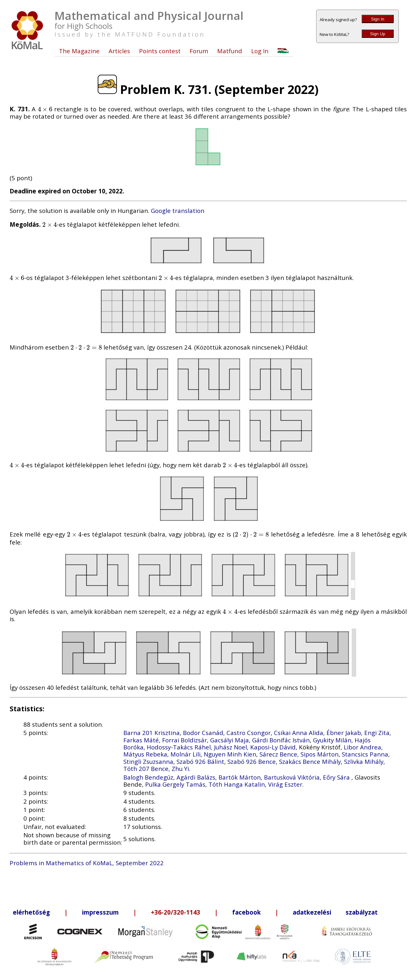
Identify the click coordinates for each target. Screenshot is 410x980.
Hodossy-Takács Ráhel (179, 747)
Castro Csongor (249, 733)
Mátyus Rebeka (145, 754)
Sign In (378, 19)
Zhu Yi (180, 769)
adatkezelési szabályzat (335, 912)
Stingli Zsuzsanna (148, 761)
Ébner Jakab (344, 733)
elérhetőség (31, 912)
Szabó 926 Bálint (200, 761)
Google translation (178, 211)
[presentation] (45, 109)
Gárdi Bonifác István (281, 740)
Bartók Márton (240, 777)
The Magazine (79, 51)
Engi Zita (377, 733)
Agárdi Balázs (196, 777)
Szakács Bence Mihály (310, 761)
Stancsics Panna (365, 754)
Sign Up (377, 34)
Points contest (160, 51)
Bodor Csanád (203, 733)
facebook (246, 912)
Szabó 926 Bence (252, 761)
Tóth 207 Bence (146, 769)
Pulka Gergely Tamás (175, 784)
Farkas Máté (141, 740)
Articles (119, 51)
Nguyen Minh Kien (230, 754)
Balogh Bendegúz (148, 777)
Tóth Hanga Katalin (237, 784)
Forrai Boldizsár (184, 740)
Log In (260, 51)
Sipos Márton (320, 754)
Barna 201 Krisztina (152, 733)
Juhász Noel (230, 747)
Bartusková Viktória (292, 777)
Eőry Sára (337, 777)
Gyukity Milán (332, 740)
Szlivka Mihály (364, 761)
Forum (199, 51)
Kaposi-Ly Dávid (273, 747)
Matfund (230, 51)
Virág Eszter (285, 784)
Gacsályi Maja (230, 740)
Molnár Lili (185, 754)
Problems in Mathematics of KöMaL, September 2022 (87, 863)
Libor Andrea (362, 747)
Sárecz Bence (278, 754)
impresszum (100, 912)
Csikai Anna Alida (299, 733)
